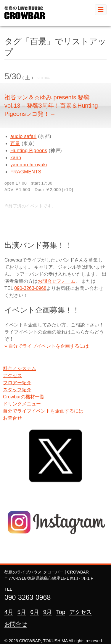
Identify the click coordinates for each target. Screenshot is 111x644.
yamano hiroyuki (29, 165)
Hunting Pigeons (29, 151)
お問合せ (12, 418)
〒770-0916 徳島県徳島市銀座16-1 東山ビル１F (49, 578)
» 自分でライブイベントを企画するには (47, 346)
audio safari (23, 136)
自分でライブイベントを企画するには (43, 411)
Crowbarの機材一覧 (24, 397)
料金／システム (20, 368)
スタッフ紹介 (17, 390)
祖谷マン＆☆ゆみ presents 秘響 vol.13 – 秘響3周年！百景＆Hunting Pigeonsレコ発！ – (51, 106)
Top (61, 612)
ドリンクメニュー (22, 404)
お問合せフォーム (57, 281)
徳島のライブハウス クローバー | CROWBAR (47, 572)
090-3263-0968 (30, 288)
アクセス (12, 376)
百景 (15, 143)
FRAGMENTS (26, 172)
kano (16, 158)
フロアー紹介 (17, 383)
